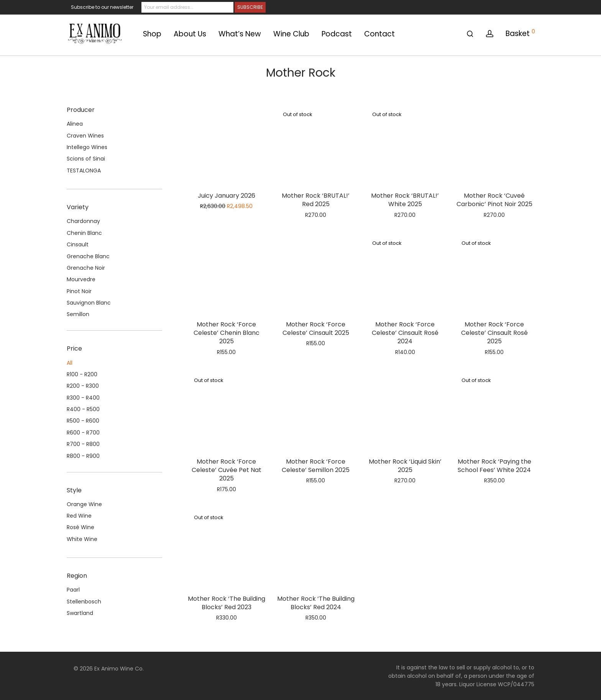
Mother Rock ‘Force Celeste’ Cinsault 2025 (316, 329)
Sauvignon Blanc (89, 303)
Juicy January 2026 (227, 196)
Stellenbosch (84, 602)
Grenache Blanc (88, 256)
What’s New (240, 34)
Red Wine (79, 516)
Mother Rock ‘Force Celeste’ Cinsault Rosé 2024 (405, 333)
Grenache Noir (86, 268)
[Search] (470, 34)
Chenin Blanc (84, 233)
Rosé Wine (80, 527)
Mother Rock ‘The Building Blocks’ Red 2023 (227, 603)
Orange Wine (84, 504)
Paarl (73, 590)
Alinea (75, 124)
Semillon (78, 314)
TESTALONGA (84, 170)
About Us (190, 34)
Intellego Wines (87, 147)
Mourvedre (81, 279)
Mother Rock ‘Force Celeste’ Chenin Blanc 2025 (227, 333)
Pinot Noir (79, 291)
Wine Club (291, 34)
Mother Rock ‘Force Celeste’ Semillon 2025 (316, 466)
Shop (152, 34)
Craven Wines (85, 136)
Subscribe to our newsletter (102, 7)
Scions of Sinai (86, 159)
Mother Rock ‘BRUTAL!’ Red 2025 (316, 200)
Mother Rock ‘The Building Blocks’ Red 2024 (316, 603)
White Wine (82, 539)
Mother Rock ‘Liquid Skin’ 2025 (405, 466)
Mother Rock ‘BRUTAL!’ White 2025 (405, 200)
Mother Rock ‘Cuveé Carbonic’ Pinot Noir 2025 (494, 200)
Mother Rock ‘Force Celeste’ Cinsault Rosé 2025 (494, 333)
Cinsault (78, 244)
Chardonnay (83, 221)
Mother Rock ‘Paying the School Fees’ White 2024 (494, 466)
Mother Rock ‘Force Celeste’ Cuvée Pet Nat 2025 (227, 470)
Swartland (80, 613)
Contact (379, 34)
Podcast (337, 34)
